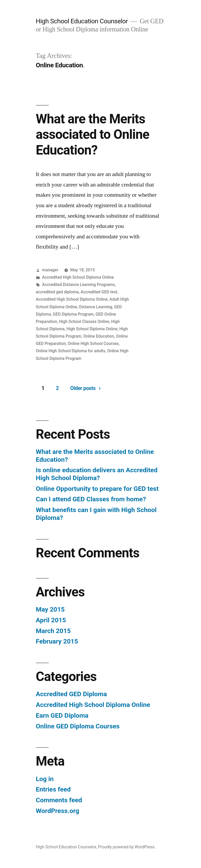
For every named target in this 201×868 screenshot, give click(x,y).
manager (50, 270)
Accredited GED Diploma (71, 694)
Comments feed (59, 800)
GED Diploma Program (73, 314)
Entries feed (53, 789)
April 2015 (51, 620)
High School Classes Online (84, 322)
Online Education (99, 336)
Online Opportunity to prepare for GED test (97, 489)
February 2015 (57, 641)
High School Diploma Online (92, 329)
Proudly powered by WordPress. (127, 847)
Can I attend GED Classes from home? (91, 499)
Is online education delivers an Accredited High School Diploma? (97, 474)
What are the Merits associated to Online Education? (93, 134)
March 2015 (53, 631)
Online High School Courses (93, 344)
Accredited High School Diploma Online (78, 277)
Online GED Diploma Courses (78, 726)
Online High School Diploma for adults (71, 351)
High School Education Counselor (82, 21)
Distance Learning (96, 307)
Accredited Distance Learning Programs (79, 285)
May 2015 (50, 609)
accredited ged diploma (57, 292)
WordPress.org (58, 811)
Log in (45, 779)
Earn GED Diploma (62, 715)
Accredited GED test (99, 292)
